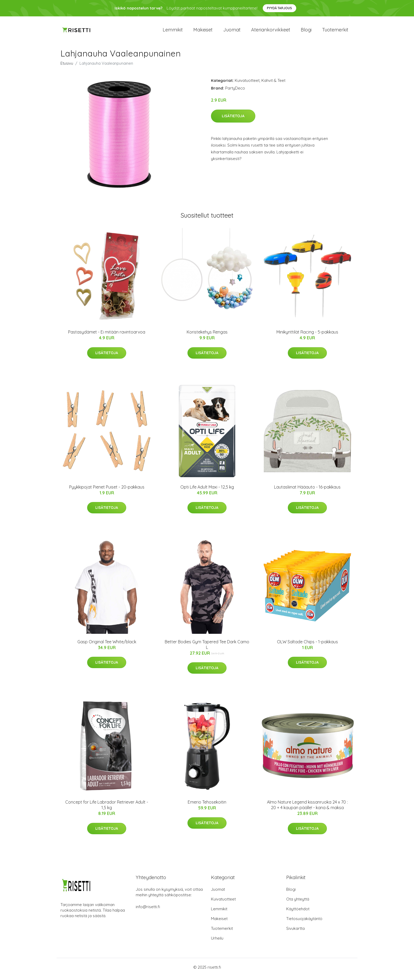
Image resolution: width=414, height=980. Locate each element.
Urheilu (217, 942)
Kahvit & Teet (273, 84)
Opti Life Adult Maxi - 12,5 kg (207, 491)
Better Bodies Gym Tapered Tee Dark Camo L (207, 648)
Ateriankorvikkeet (271, 32)
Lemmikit (173, 32)
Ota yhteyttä (298, 903)
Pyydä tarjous (279, 8)
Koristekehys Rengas (207, 336)
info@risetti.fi (148, 910)
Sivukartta (295, 932)
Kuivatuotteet (247, 84)
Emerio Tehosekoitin (207, 806)
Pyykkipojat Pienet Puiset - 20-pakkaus (107, 491)
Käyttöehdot (298, 913)
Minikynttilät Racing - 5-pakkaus (307, 336)
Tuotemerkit (335, 32)
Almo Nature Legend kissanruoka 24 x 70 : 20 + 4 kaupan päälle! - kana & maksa (307, 808)
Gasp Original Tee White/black (107, 645)
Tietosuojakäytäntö (304, 922)
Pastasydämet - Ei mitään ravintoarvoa (107, 336)
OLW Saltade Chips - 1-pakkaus (307, 645)
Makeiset (203, 32)
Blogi (306, 32)
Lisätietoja (233, 120)
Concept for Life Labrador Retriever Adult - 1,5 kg (107, 808)
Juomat (232, 32)
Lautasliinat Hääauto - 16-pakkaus (307, 491)
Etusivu (67, 67)
